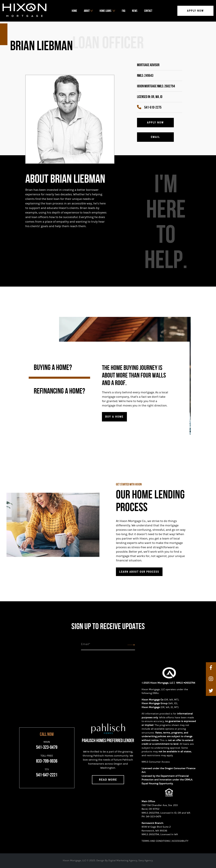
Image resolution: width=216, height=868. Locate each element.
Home (74, 11)
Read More (108, 780)
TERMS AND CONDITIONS (156, 841)
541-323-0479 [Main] (47, 747)
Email (155, 137)
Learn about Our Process (139, 572)
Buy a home (114, 417)
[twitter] (211, 691)
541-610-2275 (149, 107)
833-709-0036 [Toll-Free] (47, 761)
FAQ (124, 11)
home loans (107, 11)
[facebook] (211, 668)
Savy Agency (146, 861)
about (88, 11)
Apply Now (195, 11)
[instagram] (211, 679)
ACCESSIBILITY (180, 841)
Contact (148, 11)
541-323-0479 (153, 817)
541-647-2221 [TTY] (47, 775)
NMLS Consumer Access (156, 762)
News (135, 11)
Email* (86, 644)
